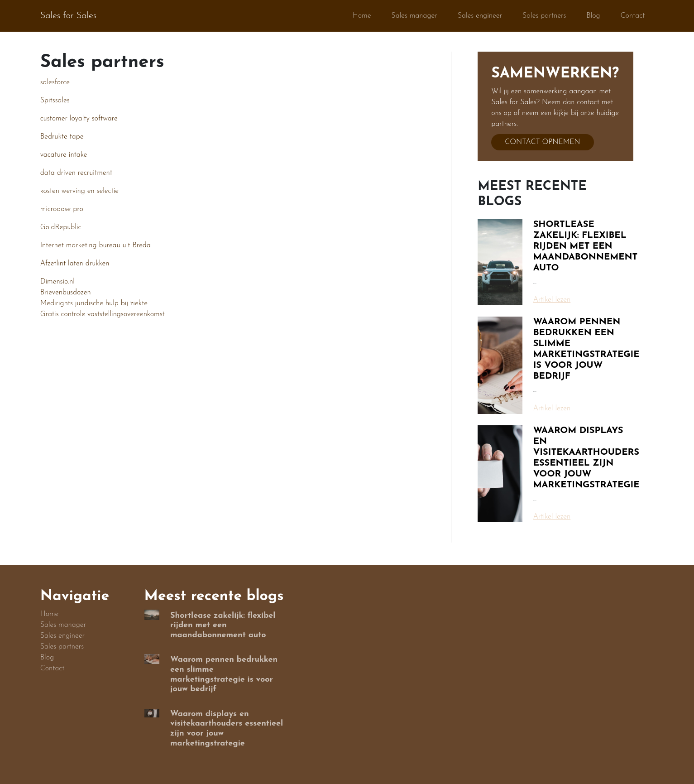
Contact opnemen (542, 142)
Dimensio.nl (57, 282)
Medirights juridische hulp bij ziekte (94, 303)
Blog (593, 16)
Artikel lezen (552, 300)
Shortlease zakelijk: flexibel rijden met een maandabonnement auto (586, 246)
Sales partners (544, 16)
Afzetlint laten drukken (75, 264)
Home (362, 16)
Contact (633, 16)
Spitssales (55, 101)
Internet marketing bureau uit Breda (96, 245)
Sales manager (414, 16)
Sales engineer (480, 16)
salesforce (55, 82)
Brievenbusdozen (66, 293)
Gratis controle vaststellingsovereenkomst (103, 314)
